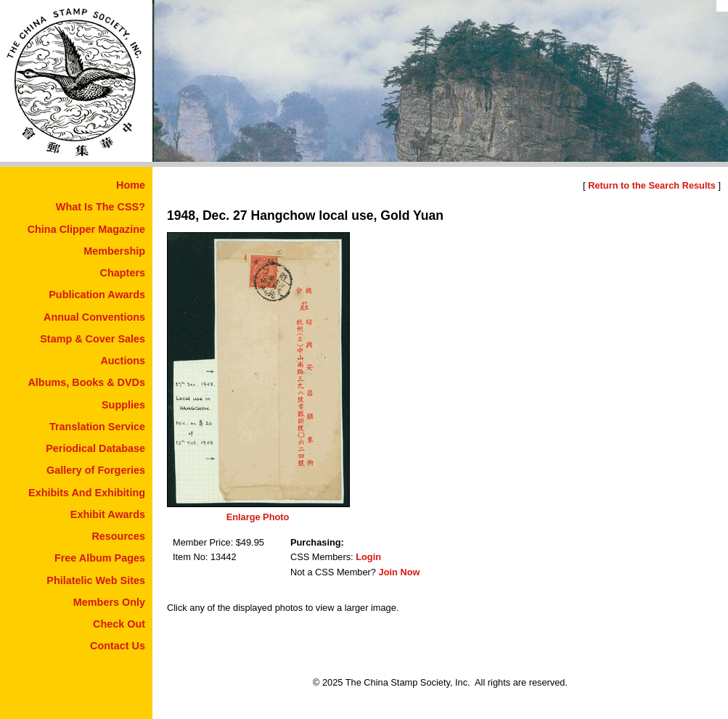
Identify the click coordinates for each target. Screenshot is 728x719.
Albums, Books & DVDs (86, 382)
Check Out (119, 624)
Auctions (123, 361)
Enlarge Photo (258, 517)
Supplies (123, 405)
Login (368, 557)
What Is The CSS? (101, 207)
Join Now (400, 572)
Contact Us (118, 646)
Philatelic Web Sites (96, 580)
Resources (118, 536)
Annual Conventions (94, 317)
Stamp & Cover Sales (93, 339)
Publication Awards (97, 295)
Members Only (109, 602)
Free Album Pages (100, 558)
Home (131, 185)
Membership (114, 251)
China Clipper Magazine (86, 229)
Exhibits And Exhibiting (87, 493)
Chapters (123, 273)
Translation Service (97, 427)
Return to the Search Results (652, 185)
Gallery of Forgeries (96, 470)
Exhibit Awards (108, 514)
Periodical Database (95, 448)
